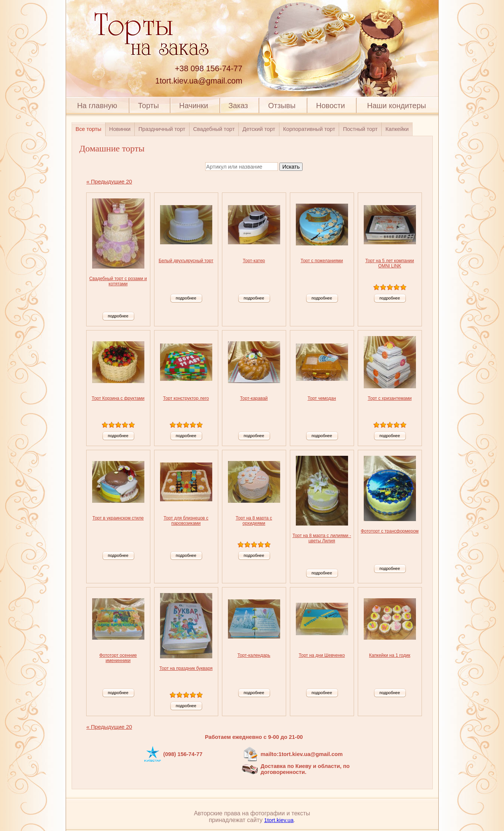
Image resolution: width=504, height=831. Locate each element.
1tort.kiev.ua (279, 820)
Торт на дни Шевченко (322, 655)
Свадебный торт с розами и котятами (118, 281)
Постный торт (360, 129)
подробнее (118, 316)
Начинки (194, 106)
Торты (148, 106)
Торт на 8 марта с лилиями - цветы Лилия (322, 538)
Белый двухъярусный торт (186, 261)
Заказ (238, 106)
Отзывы (282, 106)
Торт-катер (254, 261)
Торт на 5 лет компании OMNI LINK (390, 263)
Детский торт (259, 129)
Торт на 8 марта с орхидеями (254, 521)
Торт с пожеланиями (322, 261)
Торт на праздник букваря (186, 668)
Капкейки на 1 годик (389, 655)
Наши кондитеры (397, 106)
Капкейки (397, 129)
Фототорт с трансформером (390, 531)
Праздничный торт (162, 129)
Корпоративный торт (309, 129)
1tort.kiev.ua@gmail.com (199, 81)
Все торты (89, 129)
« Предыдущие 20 (109, 182)
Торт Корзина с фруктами (118, 398)
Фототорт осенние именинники (118, 658)
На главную (97, 106)
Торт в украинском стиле (118, 518)
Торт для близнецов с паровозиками (186, 521)
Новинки (120, 129)
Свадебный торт (214, 129)
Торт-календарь (254, 655)
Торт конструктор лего (186, 398)
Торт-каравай (254, 398)
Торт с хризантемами (390, 398)
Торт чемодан (322, 398)
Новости (330, 106)
